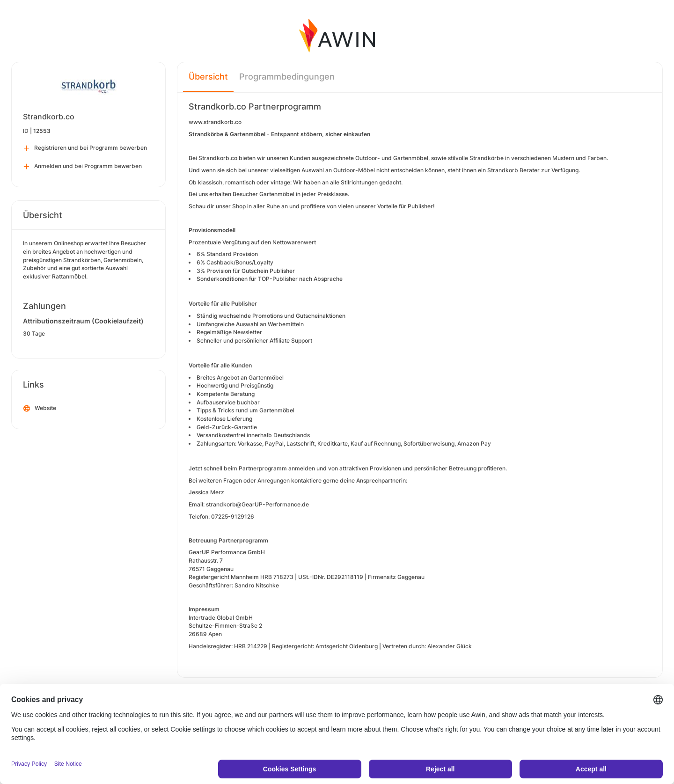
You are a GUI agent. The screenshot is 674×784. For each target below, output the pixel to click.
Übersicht (208, 77)
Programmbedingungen (287, 77)
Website (40, 409)
